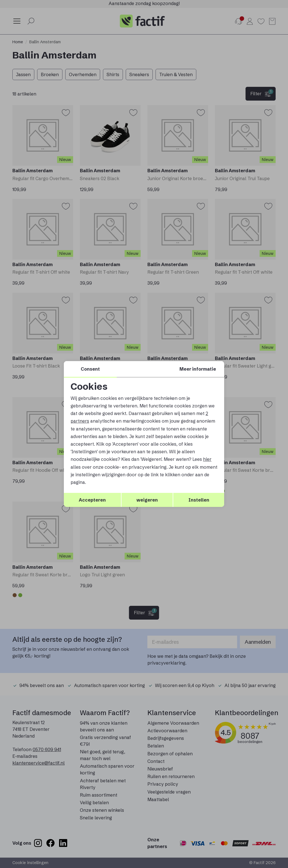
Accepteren (92, 500)
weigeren (147, 500)
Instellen (199, 500)
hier (207, 459)
